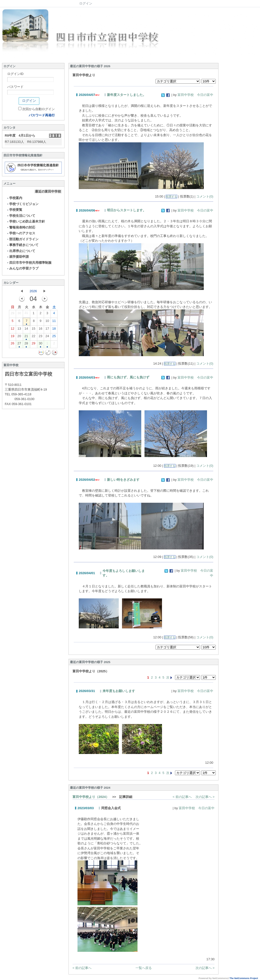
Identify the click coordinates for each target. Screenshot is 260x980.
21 (26, 337)
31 (26, 314)
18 (54, 330)
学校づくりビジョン (22, 204)
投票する (171, 197)
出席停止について (21, 251)
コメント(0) (205, 196)
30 (19, 314)
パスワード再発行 (42, 115)
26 (12, 344)
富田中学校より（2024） (91, 797)
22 (33, 337)
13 (19, 330)
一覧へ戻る (144, 968)
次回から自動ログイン (38, 109)
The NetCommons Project (244, 978)
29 (12, 314)
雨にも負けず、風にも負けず (128, 377)
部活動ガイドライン (22, 239)
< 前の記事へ (182, 797)
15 (33, 330)
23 (40, 337)
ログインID (15, 74)
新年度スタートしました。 (126, 95)
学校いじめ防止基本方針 (26, 221)
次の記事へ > (205, 797)
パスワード (15, 87)
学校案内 (14, 198)
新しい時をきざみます (123, 480)
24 (47, 337)
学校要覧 (14, 210)
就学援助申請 (18, 257)
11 (54, 322)
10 (47, 322)
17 (47, 330)
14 (26, 330)
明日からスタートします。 (126, 210)
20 (19, 337)
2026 (33, 291)
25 (54, 337)
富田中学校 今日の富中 (195, 95)
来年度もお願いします (119, 691)
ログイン (86, 3)
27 (19, 344)
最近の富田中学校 (48, 191)
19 (12, 337)
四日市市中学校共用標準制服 (29, 263)
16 (40, 330)
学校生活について (21, 216)
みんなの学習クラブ (22, 268)
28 (26, 344)
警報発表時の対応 (21, 227)
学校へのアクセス (21, 233)
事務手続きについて (22, 245)
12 (12, 330)
